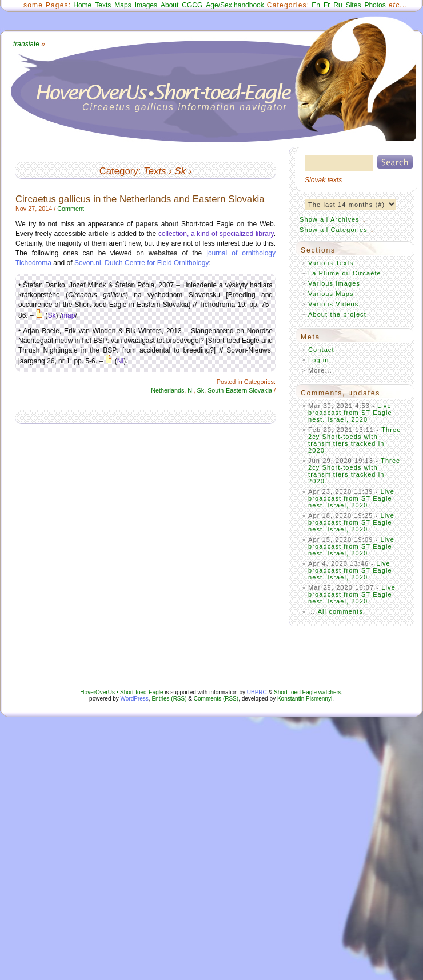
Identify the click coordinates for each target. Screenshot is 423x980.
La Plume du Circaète (345, 273)
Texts (103, 5)
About (169, 5)
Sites (354, 5)
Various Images (334, 283)
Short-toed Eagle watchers (308, 692)
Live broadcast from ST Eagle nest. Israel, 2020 (350, 413)
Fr (327, 5)
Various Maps (331, 294)
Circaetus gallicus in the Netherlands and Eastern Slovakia (140, 199)
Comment (71, 209)
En (316, 5)
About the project (337, 314)
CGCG (192, 5)
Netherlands (167, 390)
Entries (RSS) (169, 699)
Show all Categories (334, 230)
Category (119, 171)
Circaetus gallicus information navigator (185, 107)
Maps (123, 5)
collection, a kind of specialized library (216, 234)
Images (146, 5)
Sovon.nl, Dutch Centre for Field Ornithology (141, 263)
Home (82, 5)
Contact (321, 350)
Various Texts (331, 263)
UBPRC (257, 692)
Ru (338, 5)
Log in (319, 360)
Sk (180, 171)
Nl (120, 361)
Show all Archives (330, 219)
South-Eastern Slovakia (240, 390)
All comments (340, 611)
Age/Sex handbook (235, 5)
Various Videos (333, 304)
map (68, 315)
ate (26, 44)
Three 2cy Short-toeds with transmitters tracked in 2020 (355, 440)
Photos (375, 5)
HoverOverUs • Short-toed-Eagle (121, 692)
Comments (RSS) (216, 699)
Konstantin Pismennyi (305, 699)
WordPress (135, 699)
